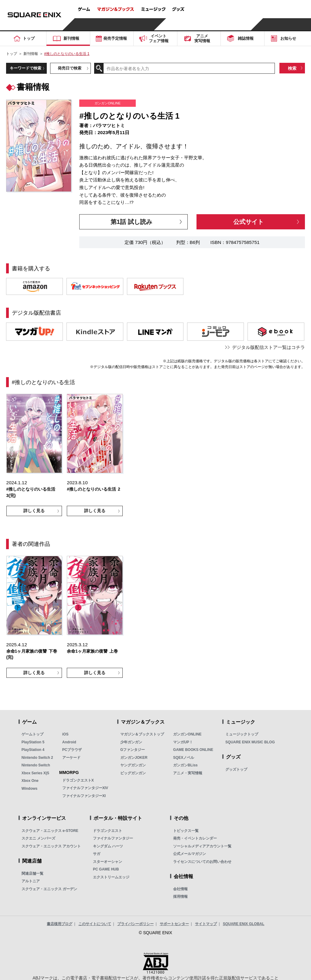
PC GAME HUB (106, 869)
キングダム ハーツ (108, 846)
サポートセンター (174, 924)
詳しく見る (34, 511)
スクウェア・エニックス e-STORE (50, 831)
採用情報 (180, 897)
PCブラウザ (72, 750)
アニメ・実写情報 (188, 773)
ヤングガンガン (133, 765)
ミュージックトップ (242, 734)
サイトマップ (206, 924)
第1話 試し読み (131, 222)
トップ (12, 54)
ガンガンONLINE (187, 734)
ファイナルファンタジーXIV (85, 788)
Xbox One (30, 781)
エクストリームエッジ (111, 877)
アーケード (71, 758)
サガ (97, 854)
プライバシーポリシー (135, 924)
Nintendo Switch (36, 765)
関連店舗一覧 (32, 874)
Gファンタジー (133, 750)
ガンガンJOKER (134, 758)
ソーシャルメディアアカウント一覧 (202, 846)
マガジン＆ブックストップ (142, 734)
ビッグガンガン (133, 773)
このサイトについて (95, 924)
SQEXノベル (184, 758)
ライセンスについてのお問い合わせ (202, 862)
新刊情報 (31, 54)
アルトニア (31, 881)
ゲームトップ (32, 734)
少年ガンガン (131, 742)
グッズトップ (236, 769)
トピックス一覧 (186, 831)
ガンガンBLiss (185, 765)
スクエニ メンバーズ (38, 838)
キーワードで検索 (26, 68)
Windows (30, 789)
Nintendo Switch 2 (37, 758)
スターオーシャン (108, 862)
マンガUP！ (183, 742)
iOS (65, 734)
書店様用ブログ (60, 924)
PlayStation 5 (33, 742)
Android (69, 742)
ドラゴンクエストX (78, 780)
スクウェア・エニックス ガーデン (49, 889)
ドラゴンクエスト (108, 831)
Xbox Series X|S (35, 773)
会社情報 (180, 889)
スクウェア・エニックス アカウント (51, 846)
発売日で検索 (70, 68)
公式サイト (248, 222)
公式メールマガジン (190, 854)
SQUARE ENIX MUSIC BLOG (250, 742)
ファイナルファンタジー (113, 838)
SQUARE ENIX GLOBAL (244, 924)
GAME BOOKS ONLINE (193, 750)
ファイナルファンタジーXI (84, 796)
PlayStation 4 (33, 750)
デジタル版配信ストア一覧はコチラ (268, 347)
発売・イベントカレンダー (195, 838)
